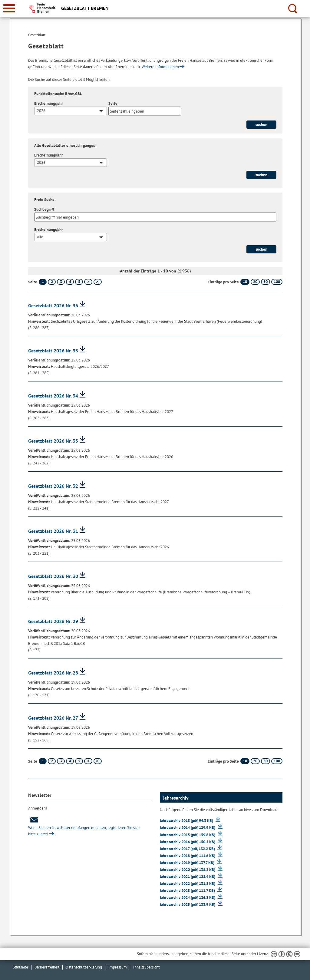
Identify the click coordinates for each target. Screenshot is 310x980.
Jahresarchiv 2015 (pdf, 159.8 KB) (188, 835)
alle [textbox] (40, 237)
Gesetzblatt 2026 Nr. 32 (53, 486)
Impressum (118, 967)
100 (277, 282)
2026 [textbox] (41, 111)
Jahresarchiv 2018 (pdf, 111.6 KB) (188, 856)
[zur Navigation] (9, 8)
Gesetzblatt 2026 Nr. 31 (53, 531)
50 (265, 282)
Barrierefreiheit (47, 967)
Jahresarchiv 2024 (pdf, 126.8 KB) (188, 898)
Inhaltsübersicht (146, 967)
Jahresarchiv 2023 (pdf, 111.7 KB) (188, 891)
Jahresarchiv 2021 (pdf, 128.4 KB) (188, 877)
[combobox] (71, 111)
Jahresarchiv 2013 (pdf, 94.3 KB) (187, 821)
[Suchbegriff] (155, 217)
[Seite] (145, 111)
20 (255, 282)
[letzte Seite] (98, 282)
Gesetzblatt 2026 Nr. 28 (53, 673)
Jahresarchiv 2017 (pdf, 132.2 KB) (188, 849)
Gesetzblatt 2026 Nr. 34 (53, 396)
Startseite (20, 967)
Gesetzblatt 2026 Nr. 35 (53, 351)
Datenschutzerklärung (84, 967)
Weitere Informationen (160, 67)
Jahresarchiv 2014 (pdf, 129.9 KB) (188, 828)
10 (245, 282)
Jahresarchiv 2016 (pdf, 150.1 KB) (188, 842)
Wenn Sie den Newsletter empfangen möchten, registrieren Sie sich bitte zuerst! (84, 827)
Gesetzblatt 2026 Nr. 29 (53, 621)
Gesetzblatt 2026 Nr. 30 (53, 576)
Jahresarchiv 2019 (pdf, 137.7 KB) (188, 863)
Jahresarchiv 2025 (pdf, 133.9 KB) (188, 904)
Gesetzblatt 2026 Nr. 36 (53, 305)
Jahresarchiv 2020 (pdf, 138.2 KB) (188, 870)
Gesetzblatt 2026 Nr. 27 (53, 718)
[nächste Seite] (88, 282)
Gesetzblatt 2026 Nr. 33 (53, 441)
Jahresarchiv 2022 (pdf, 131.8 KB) (188, 884)
